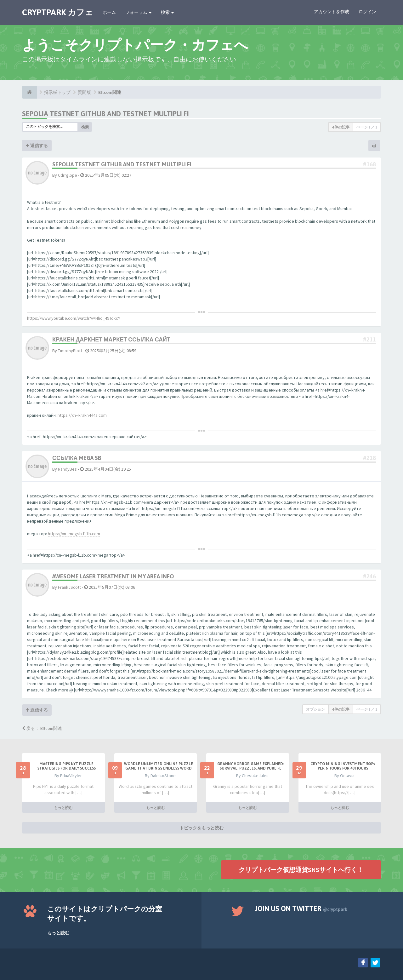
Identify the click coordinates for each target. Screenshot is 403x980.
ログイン (367, 12)
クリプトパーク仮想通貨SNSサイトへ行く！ (301, 869)
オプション (315, 709)
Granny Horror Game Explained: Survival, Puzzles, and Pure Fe (251, 766)
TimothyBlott (70, 351)
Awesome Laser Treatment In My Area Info (113, 576)
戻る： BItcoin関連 (42, 728)
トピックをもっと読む (201, 828)
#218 (369, 458)
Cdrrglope (68, 175)
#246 (369, 576)
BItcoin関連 (110, 92)
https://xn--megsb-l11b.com (74, 534)
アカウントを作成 (332, 12)
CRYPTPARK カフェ (58, 12)
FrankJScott (69, 587)
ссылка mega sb (77, 458)
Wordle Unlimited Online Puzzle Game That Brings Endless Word (159, 766)
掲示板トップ (57, 92)
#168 (369, 164)
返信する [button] (37, 146)
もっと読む (63, 807)
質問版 (84, 92)
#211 (369, 339)
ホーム (109, 12)
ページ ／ (367, 127)
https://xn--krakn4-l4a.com (82, 415)
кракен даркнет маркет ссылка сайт (111, 339)
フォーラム (138, 12)
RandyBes (67, 469)
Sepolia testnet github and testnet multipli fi (105, 114)
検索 (167, 12)
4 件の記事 (341, 127)
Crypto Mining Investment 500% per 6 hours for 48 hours (343, 766)
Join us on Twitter (301, 908)
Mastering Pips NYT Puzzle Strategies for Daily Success (67, 766)
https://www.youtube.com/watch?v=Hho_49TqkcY (74, 318)
